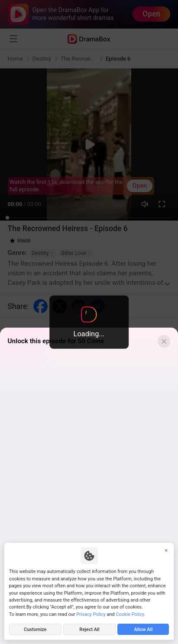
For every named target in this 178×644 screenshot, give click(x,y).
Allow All (143, 630)
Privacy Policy (91, 614)
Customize (35, 630)
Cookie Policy (130, 614)
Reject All (89, 630)
